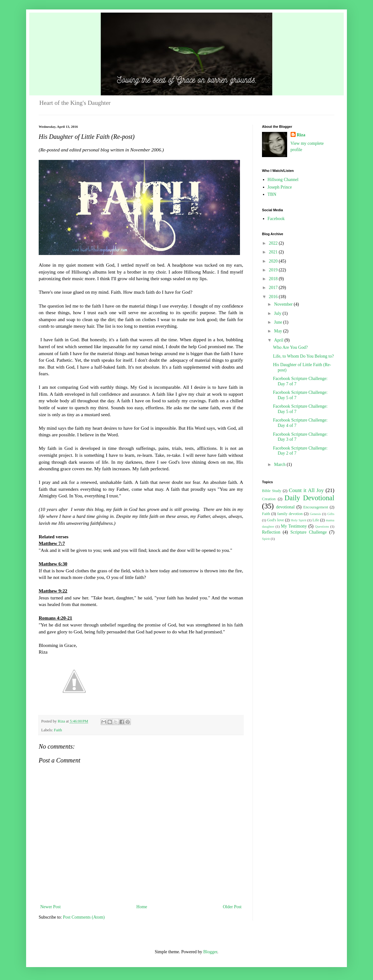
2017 (274, 288)
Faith (58, 730)
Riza (301, 135)
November (284, 304)
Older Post (232, 907)
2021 (274, 252)
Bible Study (272, 491)
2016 (274, 297)
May (278, 331)
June (278, 322)
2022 (274, 243)
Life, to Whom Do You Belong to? (303, 356)
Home (142, 907)
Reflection (271, 532)
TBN (272, 194)
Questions (322, 526)
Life (316, 520)
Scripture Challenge (309, 532)
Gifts (331, 514)
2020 (274, 261)
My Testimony (294, 526)
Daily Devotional (309, 498)
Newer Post (50, 907)
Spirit (266, 539)
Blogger (210, 952)
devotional (285, 507)
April (279, 340)
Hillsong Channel (283, 180)
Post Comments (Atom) (84, 917)
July (278, 313)
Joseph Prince (280, 187)
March (280, 465)
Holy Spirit (298, 520)
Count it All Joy (306, 490)
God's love (276, 520)
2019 (274, 270)
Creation (269, 499)
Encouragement (316, 507)
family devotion (290, 514)
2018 (274, 279)
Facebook (276, 219)
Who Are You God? (290, 347)
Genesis (315, 514)
